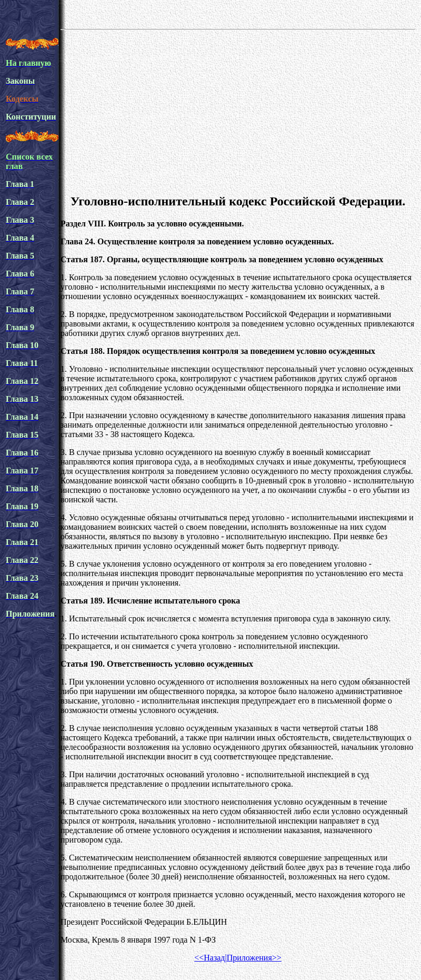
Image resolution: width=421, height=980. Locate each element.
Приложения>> (254, 958)
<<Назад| (210, 958)
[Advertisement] (238, 110)
